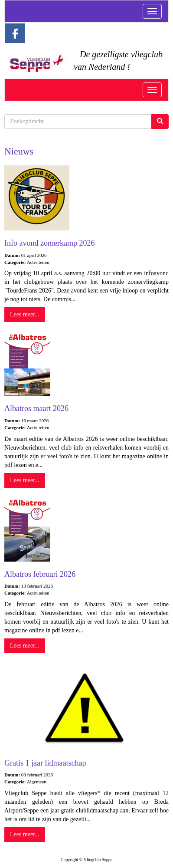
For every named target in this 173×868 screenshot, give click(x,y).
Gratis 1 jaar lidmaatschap (45, 763)
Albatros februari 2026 (40, 574)
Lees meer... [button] (25, 314)
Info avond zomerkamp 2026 (49, 243)
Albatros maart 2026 (36, 408)
